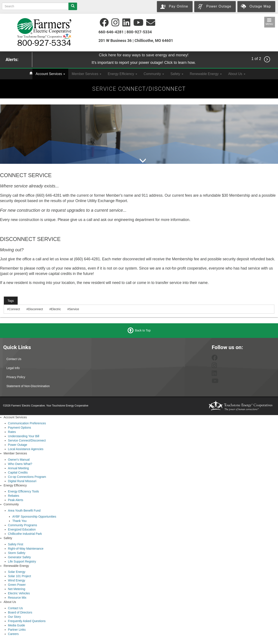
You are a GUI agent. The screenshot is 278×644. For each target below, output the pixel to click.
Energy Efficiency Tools (23, 491)
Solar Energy (17, 572)
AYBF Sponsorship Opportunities (34, 517)
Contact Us (14, 359)
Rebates (14, 496)
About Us (237, 74)
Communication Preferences (27, 423)
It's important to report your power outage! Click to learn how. (144, 63)
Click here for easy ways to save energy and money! (144, 55)
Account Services (50, 74)
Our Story (14, 617)
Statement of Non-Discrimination (28, 386)
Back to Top (143, 330)
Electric (56, 309)
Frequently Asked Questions (27, 621)
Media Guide (16, 625)
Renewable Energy (206, 74)
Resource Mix (17, 598)
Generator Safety (19, 557)
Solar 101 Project (19, 576)
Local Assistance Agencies (26, 449)
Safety (177, 74)
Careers (13, 634)
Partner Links (17, 630)
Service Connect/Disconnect (27, 440)
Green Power (17, 585)
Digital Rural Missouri (22, 481)
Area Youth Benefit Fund (24, 511)
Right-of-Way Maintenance (26, 549)
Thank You (19, 521)
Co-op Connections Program (27, 477)
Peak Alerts (16, 500)
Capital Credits (18, 472)
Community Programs (22, 525)
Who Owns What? (20, 464)
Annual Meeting (18, 468)
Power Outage (18, 445)
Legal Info (13, 368)
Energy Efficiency (122, 74)
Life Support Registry (22, 561)
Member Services (87, 74)
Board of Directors (20, 612)
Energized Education (22, 529)
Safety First (16, 544)
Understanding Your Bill (24, 436)
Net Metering (17, 589)
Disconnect (36, 309)
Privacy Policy (16, 377)
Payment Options (19, 428)
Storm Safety (17, 553)
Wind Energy (17, 580)
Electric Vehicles (19, 593)
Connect (14, 309)
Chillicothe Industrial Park (25, 534)
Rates (12, 432)
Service (74, 309)
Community (154, 74)
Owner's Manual (19, 460)
